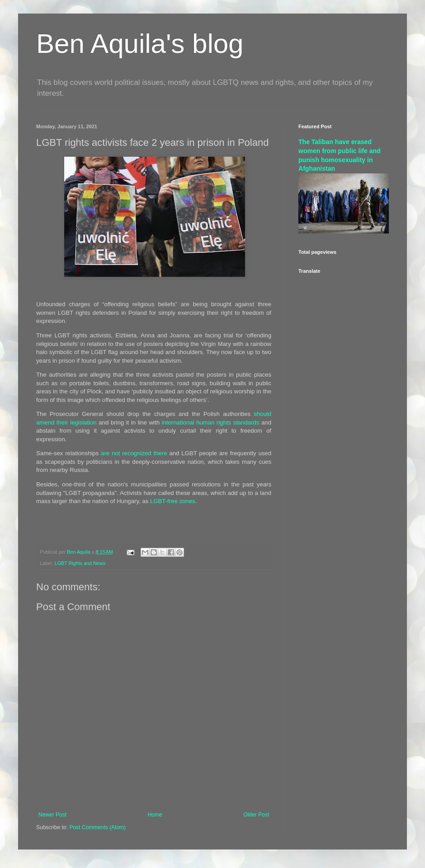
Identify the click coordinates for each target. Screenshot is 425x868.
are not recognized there (134, 453)
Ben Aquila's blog (140, 44)
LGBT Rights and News (80, 563)
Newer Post (52, 815)
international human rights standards (211, 422)
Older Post (256, 815)
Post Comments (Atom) (97, 827)
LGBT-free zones (173, 501)
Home (155, 815)
